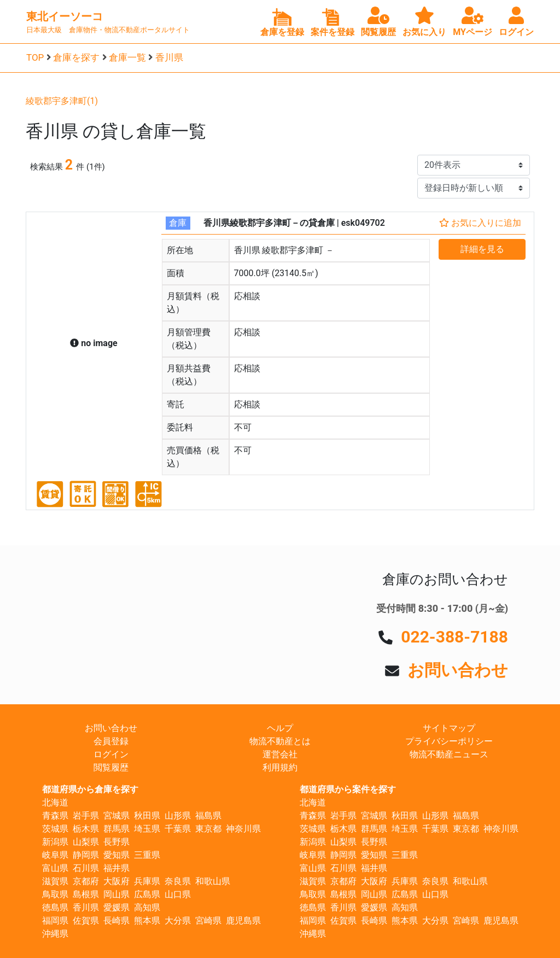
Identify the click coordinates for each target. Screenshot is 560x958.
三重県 (147, 855)
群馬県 (116, 829)
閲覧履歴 (111, 767)
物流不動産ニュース (449, 754)
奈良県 (178, 881)
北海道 (55, 802)
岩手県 (86, 816)
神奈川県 (243, 829)
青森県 (55, 816)
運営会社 (280, 754)
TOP (35, 57)
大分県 (178, 921)
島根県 (86, 894)
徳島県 (55, 907)
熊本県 (147, 921)
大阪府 (116, 881)
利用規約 (280, 767)
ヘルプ (280, 728)
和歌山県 (213, 881)
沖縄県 (55, 934)
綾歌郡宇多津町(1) (62, 101)
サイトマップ (449, 728)
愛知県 (116, 855)
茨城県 (55, 829)
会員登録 (111, 741)
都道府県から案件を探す (348, 789)
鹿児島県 (243, 921)
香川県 (169, 57)
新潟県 (55, 842)
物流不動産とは (280, 741)
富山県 (55, 868)
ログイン (111, 754)
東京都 (208, 829)
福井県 (116, 868)
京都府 (86, 881)
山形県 (178, 816)
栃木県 (86, 829)
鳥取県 (55, 894)
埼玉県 (147, 829)
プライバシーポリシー (449, 741)
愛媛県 (116, 907)
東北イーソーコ (65, 16)
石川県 (86, 868)
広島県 (147, 894)
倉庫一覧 (127, 57)
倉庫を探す (76, 57)
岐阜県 (55, 855)
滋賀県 (55, 881)
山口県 (178, 894)
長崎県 (116, 921)
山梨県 (86, 842)
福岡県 (55, 921)
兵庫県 (147, 881)
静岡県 (86, 855)
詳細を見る (482, 249)
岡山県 (116, 894)
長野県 (116, 842)
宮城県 (116, 816)
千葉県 (178, 829)
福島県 (208, 816)
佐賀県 (86, 921)
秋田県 (147, 816)
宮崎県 (208, 921)
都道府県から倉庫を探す (90, 789)
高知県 (147, 907)
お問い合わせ (458, 670)
